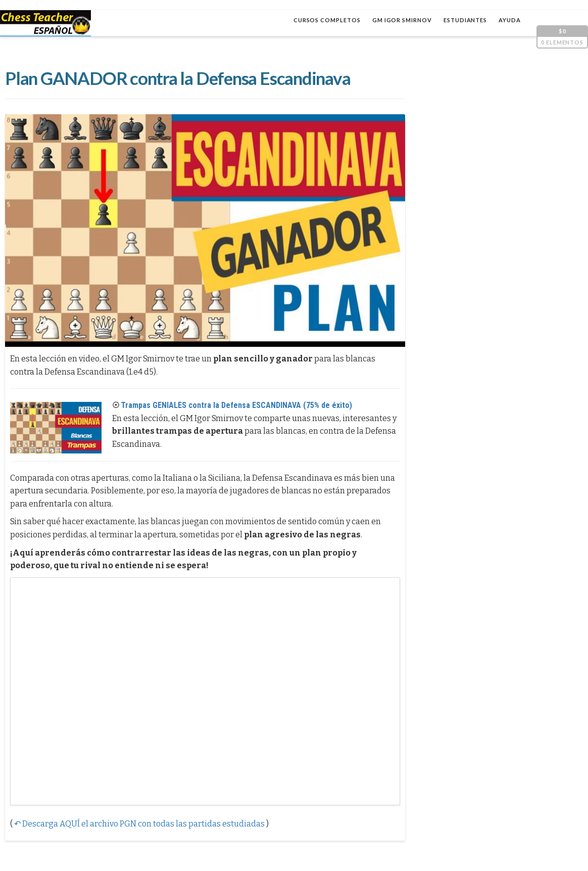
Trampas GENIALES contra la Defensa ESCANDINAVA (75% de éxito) (236, 405)
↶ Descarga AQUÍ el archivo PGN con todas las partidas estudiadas (139, 824)
